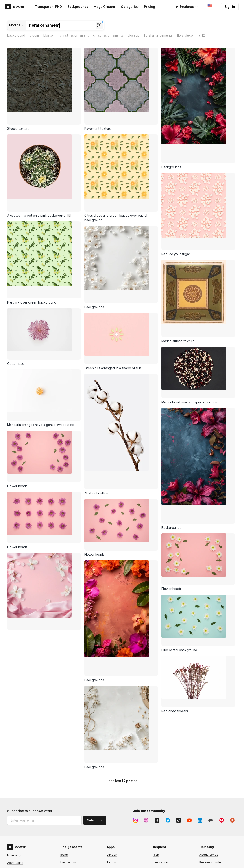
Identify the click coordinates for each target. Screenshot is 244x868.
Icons (64, 754)
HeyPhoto (67, 859)
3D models (68, 785)
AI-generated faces (74, 792)
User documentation (167, 829)
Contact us (161, 837)
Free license (208, 814)
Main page (15, 755)
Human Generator (73, 852)
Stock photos (70, 769)
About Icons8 (209, 754)
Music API (113, 837)
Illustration (160, 762)
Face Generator (72, 844)
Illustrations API (118, 821)
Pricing (149, 7)
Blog (203, 769)
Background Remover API (125, 852)
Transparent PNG (48, 7)
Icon (156, 754)
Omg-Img (113, 859)
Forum (157, 814)
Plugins (112, 777)
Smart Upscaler (71, 821)
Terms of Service (25, 792)
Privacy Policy (33, 788)
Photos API (114, 829)
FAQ (156, 821)
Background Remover (75, 829)
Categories (130, 7)
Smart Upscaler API (120, 844)
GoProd (112, 769)
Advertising (15, 762)
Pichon (112, 762)
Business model (210, 762)
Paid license (208, 821)
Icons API (113, 814)
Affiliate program (19, 770)
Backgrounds (78, 7)
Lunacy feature (164, 769)
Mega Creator (105, 7)
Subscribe (95, 720)
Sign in (230, 7)
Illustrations (69, 762)
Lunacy (112, 754)
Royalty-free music (74, 777)
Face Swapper (71, 837)
